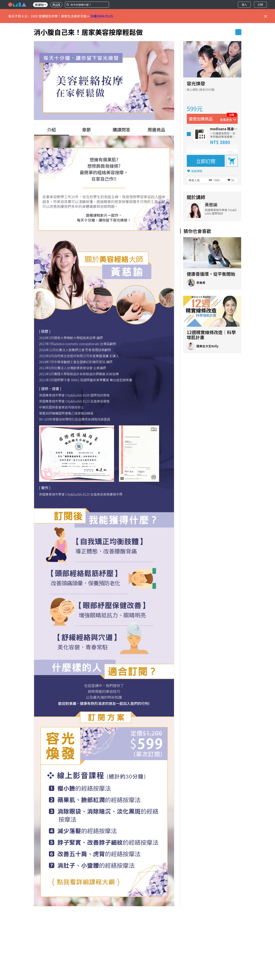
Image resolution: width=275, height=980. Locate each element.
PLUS (56, 5)
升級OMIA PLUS (102, 16)
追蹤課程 (197, 171)
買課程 (40, 5)
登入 (244, 5)
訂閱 (260, 5)
